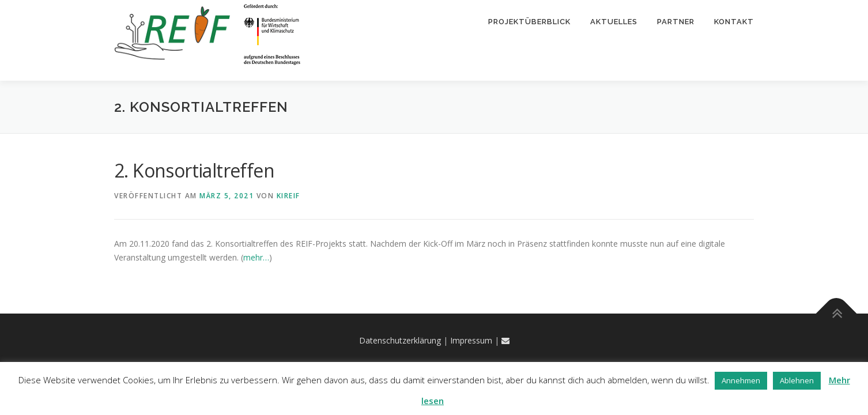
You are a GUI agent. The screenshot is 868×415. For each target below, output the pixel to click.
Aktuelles (614, 22)
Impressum (471, 341)
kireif (288, 196)
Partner (676, 22)
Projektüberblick (529, 22)
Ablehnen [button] (797, 380)
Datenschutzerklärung (400, 341)
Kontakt (734, 22)
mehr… (256, 258)
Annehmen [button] (741, 380)
